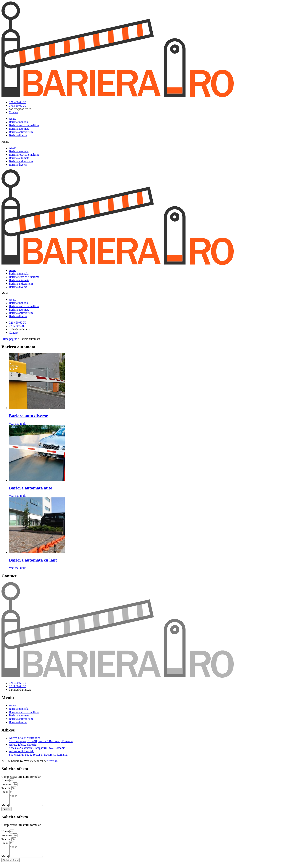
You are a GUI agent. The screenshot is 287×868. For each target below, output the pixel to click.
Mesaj (5, 808)
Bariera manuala (19, 122)
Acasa (13, 119)
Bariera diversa (18, 135)
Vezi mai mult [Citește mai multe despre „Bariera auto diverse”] (17, 424)
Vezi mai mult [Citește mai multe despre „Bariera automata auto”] (17, 496)
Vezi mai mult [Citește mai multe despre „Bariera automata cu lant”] (17, 568)
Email (5, 792)
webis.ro (53, 761)
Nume (5, 780)
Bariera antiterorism (21, 132)
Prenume (7, 784)
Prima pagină (9, 339)
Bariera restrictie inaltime (24, 125)
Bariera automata (19, 129)
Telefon (6, 788)
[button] (143, 142)
